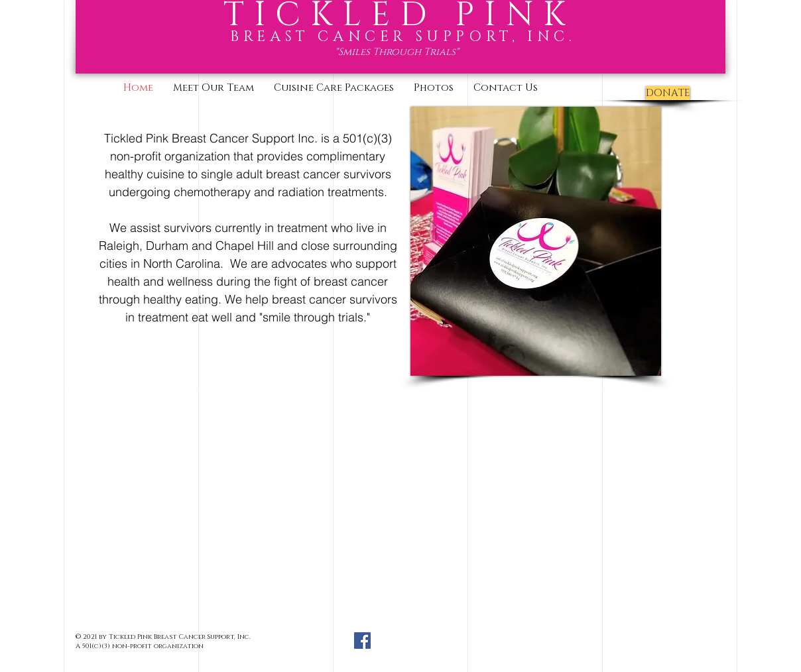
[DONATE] (668, 93)
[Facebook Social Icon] (362, 641)
